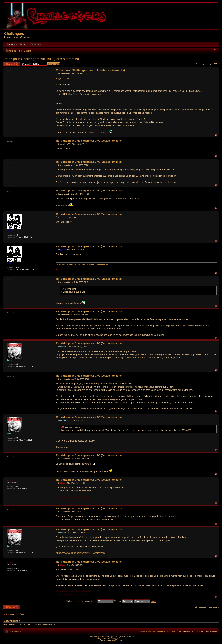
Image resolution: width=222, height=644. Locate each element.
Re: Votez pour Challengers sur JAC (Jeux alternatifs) (89, 141)
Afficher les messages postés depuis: (90, 601)
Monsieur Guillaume (137, 358)
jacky (62, 250)
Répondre (12, 64)
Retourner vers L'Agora (15, 614)
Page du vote (63, 78)
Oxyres (63, 347)
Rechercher (36, 45)
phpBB (100, 636)
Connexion (12, 45)
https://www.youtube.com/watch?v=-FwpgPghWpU (81, 553)
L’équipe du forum (148, 631)
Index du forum (15, 51)
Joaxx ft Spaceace (111, 638)
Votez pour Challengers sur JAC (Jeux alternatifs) (41, 59)
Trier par (124, 601)
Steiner (63, 217)
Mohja (63, 483)
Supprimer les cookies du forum (170, 631)
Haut (216, 135)
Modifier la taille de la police (214, 50)
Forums (24, 45)
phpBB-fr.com (117, 640)
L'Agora (27, 51)
